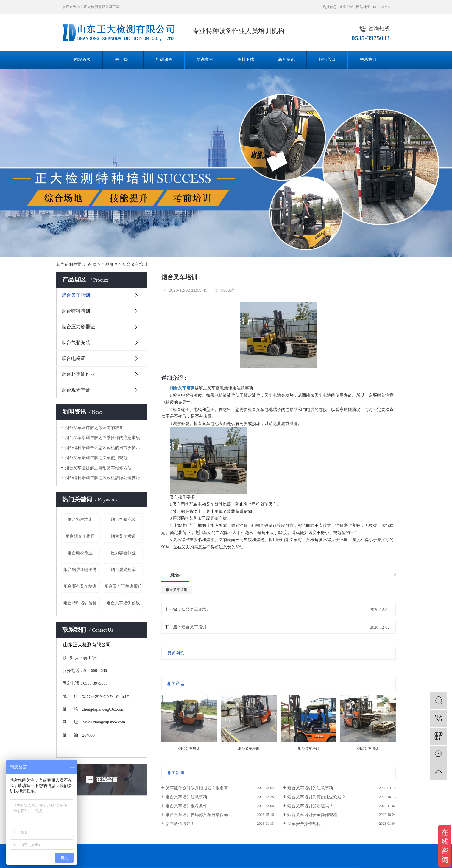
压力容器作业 (123, 553)
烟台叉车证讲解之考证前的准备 (94, 428)
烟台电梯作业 (80, 553)
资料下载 (246, 59)
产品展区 (110, 264)
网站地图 (363, 7)
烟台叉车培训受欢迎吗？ (310, 806)
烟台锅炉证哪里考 (80, 570)
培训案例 (205, 59)
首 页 (92, 264)
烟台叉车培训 (135, 264)
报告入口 (327, 59)
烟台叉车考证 (123, 536)
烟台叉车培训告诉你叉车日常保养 (197, 815)
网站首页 (82, 59)
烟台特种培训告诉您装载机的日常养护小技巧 (104, 448)
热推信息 (330, 7)
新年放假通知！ (180, 824)
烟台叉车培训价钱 (123, 603)
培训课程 (164, 59)
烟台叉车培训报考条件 (186, 806)
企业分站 (347, 7)
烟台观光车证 (76, 390)
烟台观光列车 (123, 570)
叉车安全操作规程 (304, 824)
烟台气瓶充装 (76, 343)
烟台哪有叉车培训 (80, 586)
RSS (376, 7)
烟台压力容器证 (78, 327)
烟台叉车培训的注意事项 (310, 788)
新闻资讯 (286, 59)
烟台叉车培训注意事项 (186, 797)
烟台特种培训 (76, 311)
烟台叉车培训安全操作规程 (312, 815)
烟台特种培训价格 (80, 603)
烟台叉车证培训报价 (123, 586)
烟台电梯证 (74, 358)
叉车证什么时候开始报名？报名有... (198, 788)
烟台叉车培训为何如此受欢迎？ (317, 797)
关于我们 (123, 59)
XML (386, 7)
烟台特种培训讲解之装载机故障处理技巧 (102, 478)
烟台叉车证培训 (196, 610)
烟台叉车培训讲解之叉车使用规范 (96, 458)
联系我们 (368, 59)
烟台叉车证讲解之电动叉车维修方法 (98, 468)
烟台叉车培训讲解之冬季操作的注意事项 (102, 438)
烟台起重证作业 (78, 374)
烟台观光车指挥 (80, 536)
